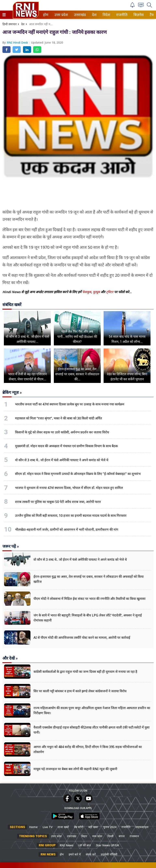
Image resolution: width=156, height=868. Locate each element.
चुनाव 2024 (110, 827)
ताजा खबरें (63, 827)
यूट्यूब (97, 292)
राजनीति (121, 15)
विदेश (106, 15)
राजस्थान (134, 836)
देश (94, 15)
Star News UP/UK (108, 845)
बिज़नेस (138, 15)
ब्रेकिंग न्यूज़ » (12, 392)
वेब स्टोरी (79, 827)
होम (45, 15)
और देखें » (10, 658)
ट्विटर (110, 292)
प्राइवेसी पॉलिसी (109, 854)
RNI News (67, 845)
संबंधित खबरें (12, 305)
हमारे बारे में (75, 854)
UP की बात (85, 845)
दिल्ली (110, 836)
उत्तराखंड (79, 15)
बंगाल (122, 836)
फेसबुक (87, 292)
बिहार (84, 836)
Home (33, 827)
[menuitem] (46, 15)
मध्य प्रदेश (97, 836)
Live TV (48, 827)
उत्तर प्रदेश (60, 15)
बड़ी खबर (93, 827)
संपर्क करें (91, 854)
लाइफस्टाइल (142, 827)
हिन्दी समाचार (10, 24)
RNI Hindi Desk (18, 42)
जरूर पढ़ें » (11, 546)
